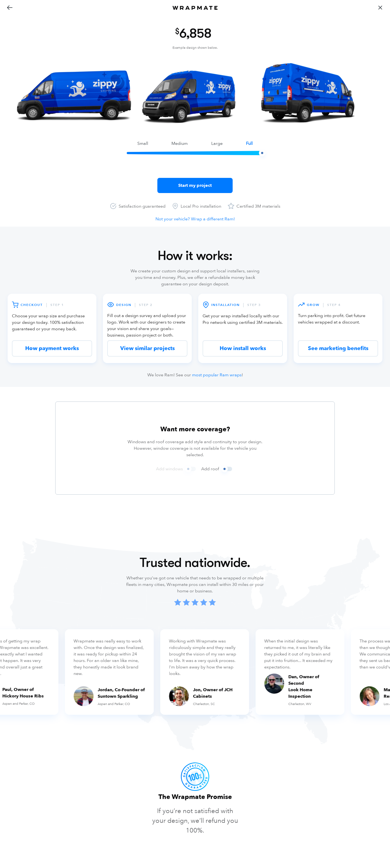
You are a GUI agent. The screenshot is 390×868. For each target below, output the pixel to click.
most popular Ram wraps (217, 375)
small (143, 143)
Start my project (195, 185)
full (249, 143)
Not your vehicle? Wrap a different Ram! (195, 219)
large (217, 143)
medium (180, 143)
